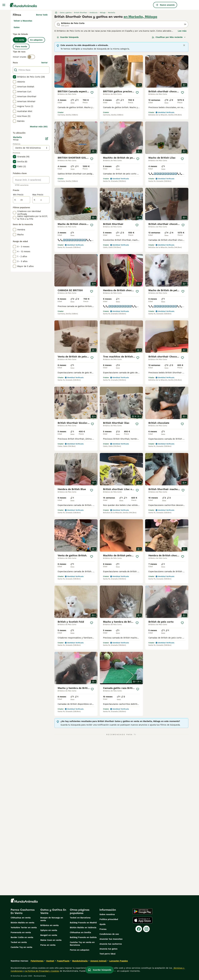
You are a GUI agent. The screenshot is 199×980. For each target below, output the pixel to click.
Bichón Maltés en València (83, 928)
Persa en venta (48, 945)
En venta (20, 40)
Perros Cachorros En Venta (23, 911)
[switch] (31, 57)
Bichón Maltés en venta (22, 923)
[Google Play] (142, 911)
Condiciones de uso (109, 934)
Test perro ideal (107, 954)
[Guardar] (92, 93)
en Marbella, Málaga (140, 17)
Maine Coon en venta (51, 940)
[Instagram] (146, 929)
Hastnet (50, 961)
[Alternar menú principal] (4, 5)
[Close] (184, 45)
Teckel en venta (19, 942)
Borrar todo (42, 15)
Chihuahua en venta (21, 918)
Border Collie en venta (22, 937)
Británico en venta (49, 925)
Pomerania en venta (21, 932)
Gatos (17, 27)
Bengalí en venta (49, 935)
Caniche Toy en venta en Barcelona (82, 944)
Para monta (21, 46)
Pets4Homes (37, 961)
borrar (44, 63)
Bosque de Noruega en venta (52, 919)
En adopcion (36, 40)
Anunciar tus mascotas (111, 939)
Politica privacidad (109, 919)
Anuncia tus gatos (108, 949)
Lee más (182, 31)
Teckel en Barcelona (80, 918)
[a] (41, 200)
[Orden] (169, 37)
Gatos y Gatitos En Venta (53, 911)
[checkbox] (14, 77)
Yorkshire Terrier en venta (24, 928)
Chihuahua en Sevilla (80, 932)
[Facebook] (139, 929)
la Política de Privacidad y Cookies (42, 971)
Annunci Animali (98, 961)
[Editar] (47, 139)
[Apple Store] (143, 920)
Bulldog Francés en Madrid (83, 923)
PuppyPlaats (63, 961)
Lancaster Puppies (118, 961)
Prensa (103, 929)
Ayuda (103, 924)
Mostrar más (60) (39, 127)
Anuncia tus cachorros (111, 944)
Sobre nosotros (107, 914)
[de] (22, 200)
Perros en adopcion (80, 950)
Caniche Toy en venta (21, 947)
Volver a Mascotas (23, 21)
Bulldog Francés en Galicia (83, 937)
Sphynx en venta (49, 930)
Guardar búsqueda (68, 37)
